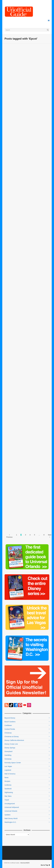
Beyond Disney (10, 718)
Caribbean (8, 725)
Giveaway (8, 759)
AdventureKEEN (25, 863)
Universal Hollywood (12, 807)
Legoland (8, 770)
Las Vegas (8, 766)
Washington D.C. (10, 822)
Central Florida (10, 729)
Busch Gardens (10, 722)
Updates (7, 815)
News (6, 778)
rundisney (8, 785)
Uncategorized (10, 804)
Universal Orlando (11, 811)
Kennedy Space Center (13, 763)
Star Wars (8, 796)
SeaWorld (8, 789)
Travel (7, 800)
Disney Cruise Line (11, 744)
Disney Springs (10, 748)
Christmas (8, 733)
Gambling (8, 755)
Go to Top (45, 865)
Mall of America (10, 774)
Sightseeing (9, 792)
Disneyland (8, 751)
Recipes (7, 781)
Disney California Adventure (14, 740)
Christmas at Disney (12, 737)
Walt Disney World (11, 818)
